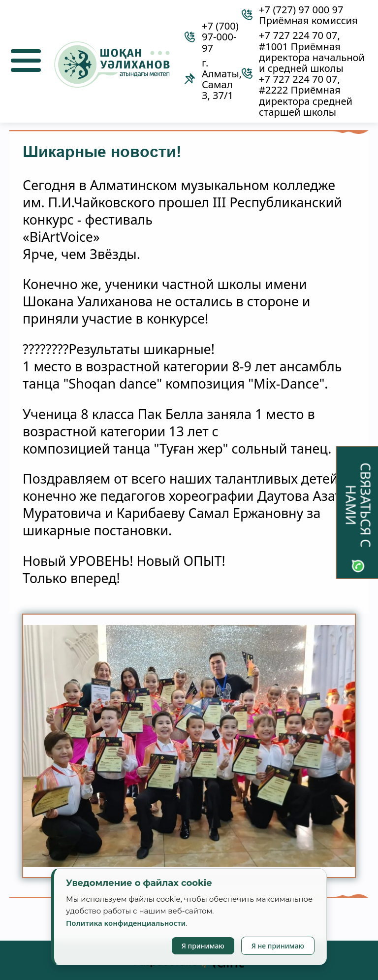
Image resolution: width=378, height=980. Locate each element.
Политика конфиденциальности (126, 923)
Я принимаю (203, 946)
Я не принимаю (278, 946)
